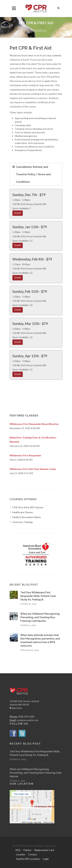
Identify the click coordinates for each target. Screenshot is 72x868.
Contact (33, 854)
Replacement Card (44, 850)
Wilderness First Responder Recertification (34, 424)
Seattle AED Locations (28, 859)
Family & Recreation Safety (27, 517)
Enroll (18, 213)
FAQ (18, 850)
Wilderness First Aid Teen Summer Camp (33, 469)
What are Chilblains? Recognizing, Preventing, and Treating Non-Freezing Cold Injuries (40, 617)
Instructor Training (22, 522)
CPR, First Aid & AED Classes (28, 507)
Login (46, 859)
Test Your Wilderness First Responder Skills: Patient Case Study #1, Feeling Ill (38, 596)
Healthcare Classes (23, 512)
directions (16, 708)
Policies (27, 850)
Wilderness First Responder (25, 455)
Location (21, 854)
